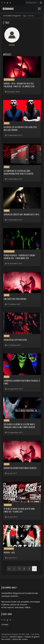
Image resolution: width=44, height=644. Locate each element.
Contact (5, 624)
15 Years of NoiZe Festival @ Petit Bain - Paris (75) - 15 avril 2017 (20, 510)
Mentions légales (16, 637)
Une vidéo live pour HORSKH (15, 299)
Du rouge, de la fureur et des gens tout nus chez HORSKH (20, 129)
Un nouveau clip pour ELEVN (15, 340)
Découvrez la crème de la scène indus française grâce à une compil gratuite (20, 426)
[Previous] (14, 569)
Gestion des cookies (20, 639)
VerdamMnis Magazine (12, 16)
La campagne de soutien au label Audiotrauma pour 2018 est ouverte (19, 172)
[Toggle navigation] (39, 9)
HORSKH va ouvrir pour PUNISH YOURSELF (20, 468)
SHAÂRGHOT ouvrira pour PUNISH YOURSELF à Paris (22, 382)
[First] (9, 569)
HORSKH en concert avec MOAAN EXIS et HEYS (22, 215)
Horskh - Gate (9, 553)
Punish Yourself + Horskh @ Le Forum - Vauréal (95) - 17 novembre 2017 (20, 257)
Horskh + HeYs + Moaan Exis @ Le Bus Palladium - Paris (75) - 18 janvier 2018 (19, 85)
